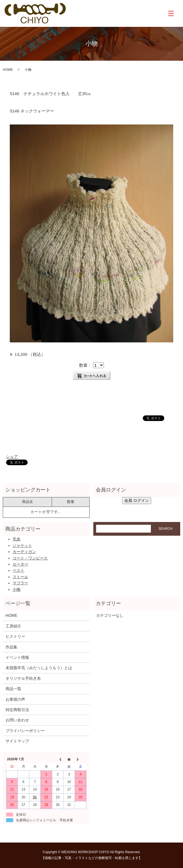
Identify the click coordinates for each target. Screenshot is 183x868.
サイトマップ (17, 741)
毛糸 (16, 539)
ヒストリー (15, 636)
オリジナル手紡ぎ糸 (23, 678)
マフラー (20, 583)
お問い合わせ (17, 720)
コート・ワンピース (30, 558)
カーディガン (24, 552)
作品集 (11, 647)
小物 (16, 589)
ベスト (18, 570)
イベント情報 (17, 657)
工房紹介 (13, 626)
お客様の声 (15, 699)
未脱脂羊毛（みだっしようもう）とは (39, 668)
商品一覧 (13, 689)
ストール (20, 577)
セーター (20, 564)
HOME (8, 70)
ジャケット (22, 545)
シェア (12, 457)
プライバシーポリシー (25, 731)
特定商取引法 (17, 710)
